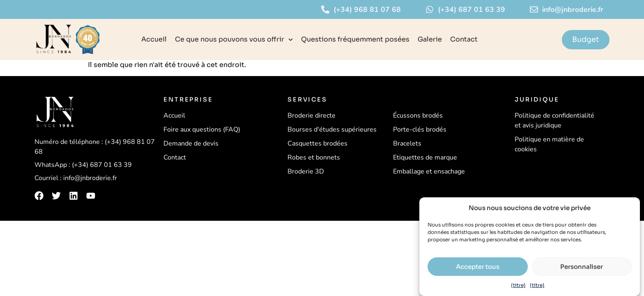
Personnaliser (582, 267)
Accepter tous (478, 267)
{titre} (518, 285)
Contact (464, 39)
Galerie (430, 39)
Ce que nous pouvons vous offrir (234, 40)
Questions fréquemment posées (355, 39)
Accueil (154, 39)
